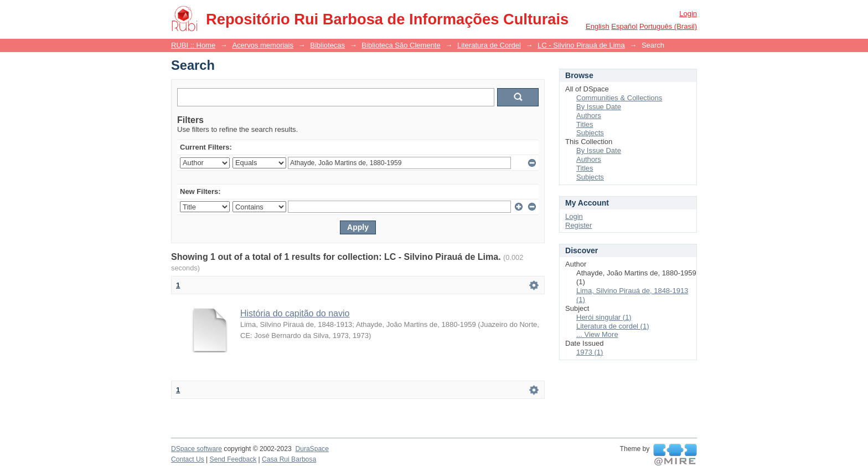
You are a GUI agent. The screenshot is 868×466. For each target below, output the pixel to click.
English (598, 26)
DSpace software (197, 449)
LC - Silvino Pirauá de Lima (581, 45)
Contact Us (188, 459)
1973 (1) (590, 352)
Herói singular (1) (604, 317)
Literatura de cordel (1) (613, 326)
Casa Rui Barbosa (289, 459)
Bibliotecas (327, 45)
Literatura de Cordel (489, 45)
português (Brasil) (668, 26)
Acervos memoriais (263, 45)
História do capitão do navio (295, 313)
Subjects (590, 133)
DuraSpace (312, 449)
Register (578, 225)
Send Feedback (233, 459)
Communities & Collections (619, 98)
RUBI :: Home (193, 45)
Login (688, 14)
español (624, 26)
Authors (589, 116)
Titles (585, 124)
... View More (597, 334)
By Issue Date (599, 107)
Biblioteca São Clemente (401, 45)
